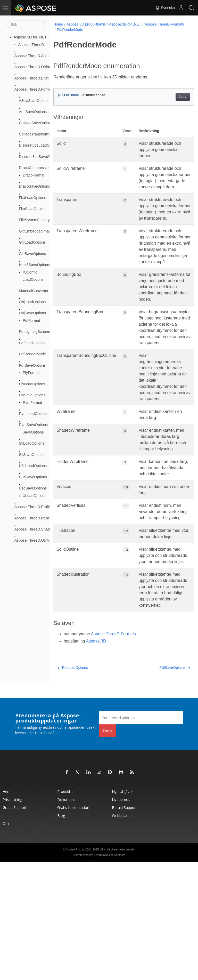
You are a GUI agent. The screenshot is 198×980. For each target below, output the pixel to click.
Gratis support (15, 925)
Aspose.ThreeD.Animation (36, 56)
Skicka (108, 848)
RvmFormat (32, 402)
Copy (173, 97)
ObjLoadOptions (32, 302)
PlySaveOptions (32, 395)
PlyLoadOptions (32, 384)
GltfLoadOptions (32, 242)
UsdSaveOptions (33, 488)
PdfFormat (31, 320)
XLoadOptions (34, 496)
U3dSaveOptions (33, 477)
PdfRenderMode (32, 354)
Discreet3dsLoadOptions (39, 145)
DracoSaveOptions (34, 186)
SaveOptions (33, 432)
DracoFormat (34, 175)
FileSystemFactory (34, 220)
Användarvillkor (103, 973)
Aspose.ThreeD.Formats (35, 89)
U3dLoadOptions (33, 466)
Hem (7, 909)
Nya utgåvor (122, 909)
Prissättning (12, 917)
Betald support (124, 925)
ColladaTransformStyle (38, 134)
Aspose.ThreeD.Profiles (34, 507)
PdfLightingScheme (35, 332)
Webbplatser (122, 933)
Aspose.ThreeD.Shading (35, 529)
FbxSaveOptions (32, 209)
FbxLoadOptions (32, 197)
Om (6, 941)
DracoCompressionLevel (39, 168)
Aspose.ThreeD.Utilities (34, 540)
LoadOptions (33, 279)
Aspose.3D (96, 759)
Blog (61, 933)
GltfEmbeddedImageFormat (42, 231)
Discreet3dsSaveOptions (39, 156)
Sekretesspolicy (83, 973)
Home (58, 24)
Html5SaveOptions (34, 265)
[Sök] (26, 25)
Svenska (165, 8)
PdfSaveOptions (32, 365)
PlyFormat (31, 373)
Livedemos (121, 917)
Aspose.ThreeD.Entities (34, 78)
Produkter (65, 909)
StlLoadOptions (31, 443)
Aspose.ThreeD (31, 44)
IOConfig (30, 272)
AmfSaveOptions (33, 112)
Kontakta (119, 973)
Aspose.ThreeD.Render (34, 518)
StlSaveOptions (32, 455)
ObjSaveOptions (32, 313)
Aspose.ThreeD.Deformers (36, 67)
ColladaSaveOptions (36, 123)
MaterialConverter (34, 291)
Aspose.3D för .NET (30, 37)
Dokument (66, 917)
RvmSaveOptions (33, 425)
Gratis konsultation (73, 925)
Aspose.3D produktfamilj (86, 24)
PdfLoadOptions (32, 343)
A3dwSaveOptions (34, 100)
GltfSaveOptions (32, 253)
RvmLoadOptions (33, 414)
